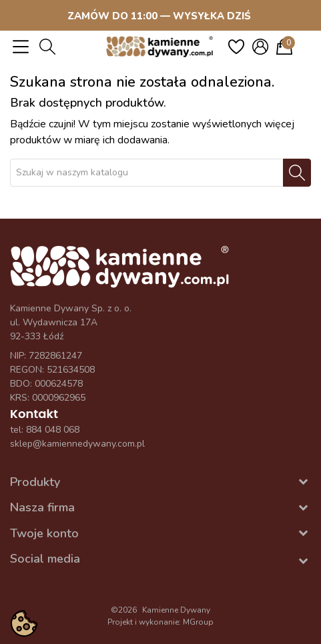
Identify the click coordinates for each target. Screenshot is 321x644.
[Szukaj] (147, 173)
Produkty (35, 482)
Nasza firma (42, 507)
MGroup (198, 622)
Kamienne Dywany (176, 610)
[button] (47, 47)
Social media (45, 559)
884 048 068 (53, 430)
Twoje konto (44, 533)
